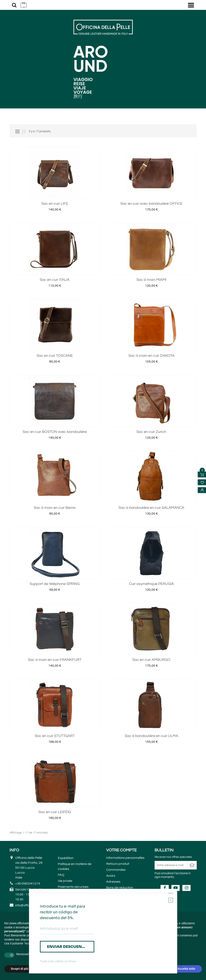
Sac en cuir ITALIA (55, 318)
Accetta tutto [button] (186, 969)
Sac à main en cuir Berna (55, 546)
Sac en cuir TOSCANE (55, 394)
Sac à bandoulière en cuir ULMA (151, 774)
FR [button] (24, 3)
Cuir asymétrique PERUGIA (151, 622)
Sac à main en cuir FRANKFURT (55, 698)
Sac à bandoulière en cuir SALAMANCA (151, 546)
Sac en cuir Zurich (151, 470)
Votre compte (121, 889)
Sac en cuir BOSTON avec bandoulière (55, 470)
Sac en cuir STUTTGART (55, 774)
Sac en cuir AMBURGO (151, 698)
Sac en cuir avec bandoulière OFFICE (151, 242)
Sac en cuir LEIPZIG (55, 850)
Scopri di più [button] (20, 969)
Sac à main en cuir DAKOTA (151, 394)
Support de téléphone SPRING (55, 622)
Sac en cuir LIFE (55, 242)
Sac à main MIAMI (151, 318)
